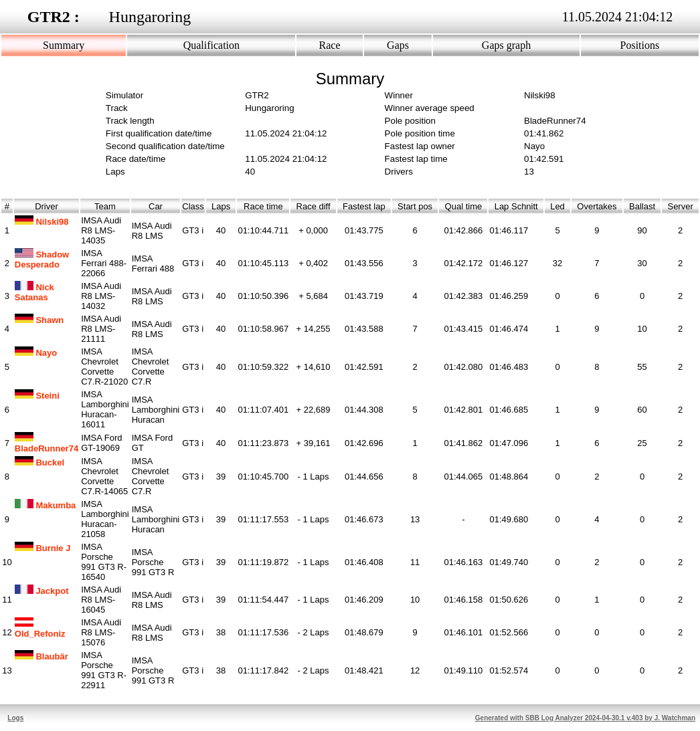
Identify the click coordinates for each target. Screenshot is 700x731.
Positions (640, 45)
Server (680, 206)
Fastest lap (364, 206)
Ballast (642, 206)
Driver (47, 206)
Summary (64, 45)
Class (193, 206)
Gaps (398, 45)
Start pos (415, 206)
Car (156, 206)
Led (557, 206)
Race (330, 45)
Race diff (313, 206)
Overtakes (597, 206)
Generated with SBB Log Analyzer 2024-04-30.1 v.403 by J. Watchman (585, 718)
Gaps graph (506, 45)
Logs (15, 718)
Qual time (463, 206)
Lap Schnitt (516, 206)
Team (105, 206)
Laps (221, 206)
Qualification (211, 45)
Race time (263, 206)
